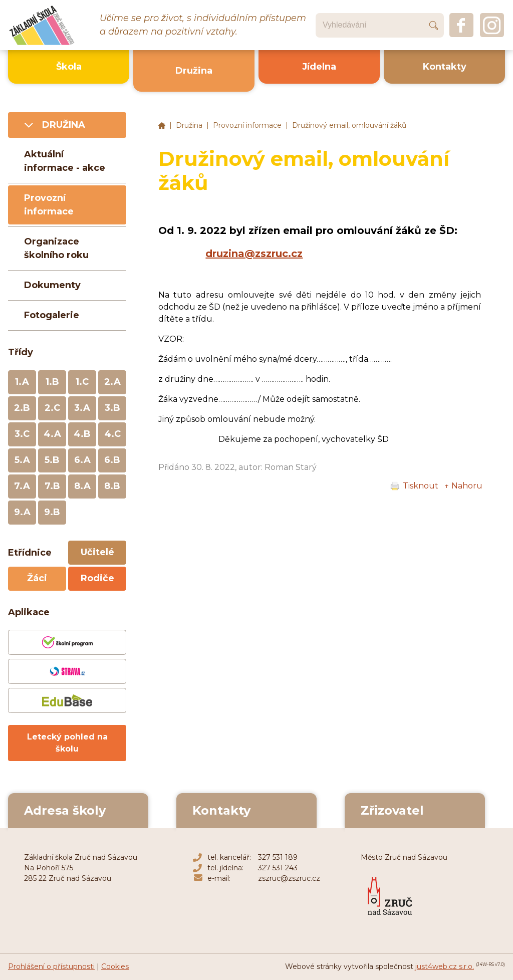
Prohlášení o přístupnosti (51, 966)
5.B (52, 460)
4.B (82, 434)
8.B (112, 486)
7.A (22, 486)
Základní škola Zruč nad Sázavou (162, 126)
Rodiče (97, 578)
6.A (82, 460)
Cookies (115, 966)
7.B (52, 486)
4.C (112, 434)
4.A (52, 434)
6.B (112, 460)
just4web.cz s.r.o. (445, 966)
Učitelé (97, 552)
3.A (82, 408)
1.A (22, 382)
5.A (22, 460)
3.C (22, 434)
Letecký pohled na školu (67, 743)
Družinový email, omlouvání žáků (349, 125)
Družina (189, 125)
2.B (22, 408)
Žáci (37, 578)
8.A (82, 486)
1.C (82, 382)
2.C (52, 408)
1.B (52, 382)
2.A (112, 382)
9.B (52, 512)
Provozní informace (247, 125)
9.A (22, 512)
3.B (112, 408)
